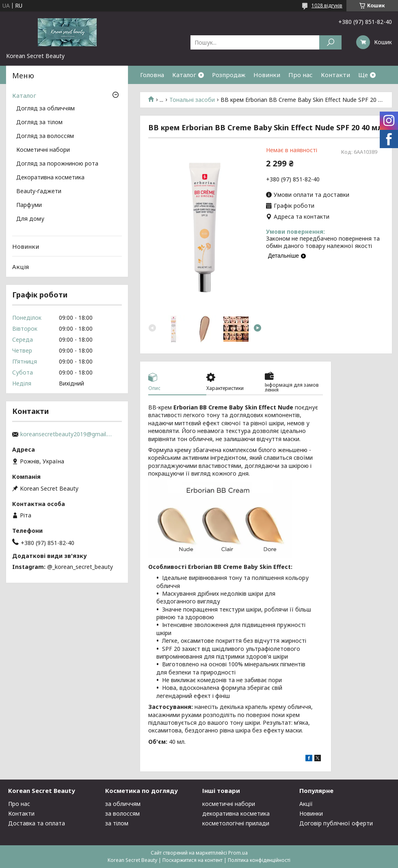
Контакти (335, 75)
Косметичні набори (43, 150)
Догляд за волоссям (45, 136)
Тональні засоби (192, 100)
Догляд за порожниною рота (57, 164)
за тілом (117, 823)
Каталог (184, 75)
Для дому (30, 219)
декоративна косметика (236, 813)
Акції (306, 804)
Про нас (301, 75)
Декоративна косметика (50, 178)
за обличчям (123, 804)
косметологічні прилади (236, 823)
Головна (152, 75)
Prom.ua (238, 853)
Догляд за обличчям (45, 109)
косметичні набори (229, 804)
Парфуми (29, 205)
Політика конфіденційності (259, 860)
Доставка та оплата (37, 823)
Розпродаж (229, 75)
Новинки (267, 75)
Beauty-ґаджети (39, 192)
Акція (21, 267)
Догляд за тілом (39, 123)
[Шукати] (330, 42)
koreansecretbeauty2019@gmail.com (67, 434)
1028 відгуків (327, 5)
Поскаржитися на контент (193, 860)
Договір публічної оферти (336, 823)
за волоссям (122, 813)
